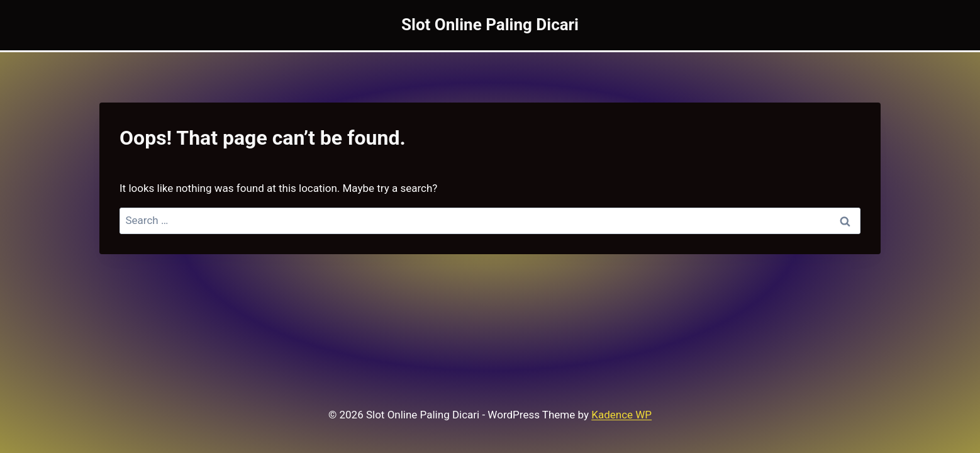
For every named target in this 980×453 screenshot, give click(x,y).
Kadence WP (621, 415)
